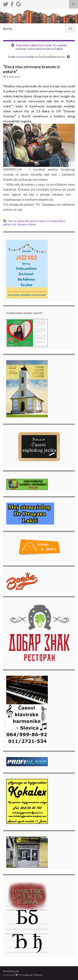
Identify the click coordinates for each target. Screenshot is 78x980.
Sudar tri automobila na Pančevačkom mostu (37, 57)
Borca (12, 221)
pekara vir (9, 224)
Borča (7, 28)
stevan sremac (27, 224)
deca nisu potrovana (31, 221)
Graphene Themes (32, 975)
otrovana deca (55, 221)
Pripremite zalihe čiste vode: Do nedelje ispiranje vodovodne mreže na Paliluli (41, 47)
